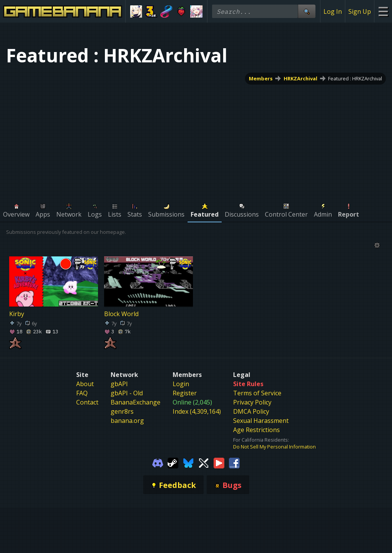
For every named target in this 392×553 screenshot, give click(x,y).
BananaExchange (136, 402)
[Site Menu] (383, 11)
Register (185, 393)
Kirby (17, 313)
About (85, 384)
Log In (333, 11)
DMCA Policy (251, 411)
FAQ (82, 393)
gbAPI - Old (127, 393)
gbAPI (119, 384)
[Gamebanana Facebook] (234, 462)
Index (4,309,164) (197, 411)
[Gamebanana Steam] (173, 462)
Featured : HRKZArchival (355, 78)
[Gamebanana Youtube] (219, 462)
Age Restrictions (256, 430)
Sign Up (360, 11)
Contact (87, 402)
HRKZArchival (301, 78)
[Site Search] (307, 11)
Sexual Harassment (261, 421)
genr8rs (122, 411)
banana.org (127, 421)
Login (181, 384)
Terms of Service (257, 393)
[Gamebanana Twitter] (204, 462)
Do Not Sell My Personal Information (274, 447)
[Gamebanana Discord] (158, 462)
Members (261, 78)
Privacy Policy (252, 402)
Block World (121, 313)
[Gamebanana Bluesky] (188, 462)
